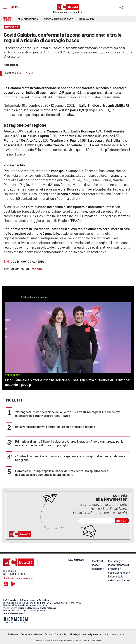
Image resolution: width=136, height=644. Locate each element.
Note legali (75, 634)
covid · (16, 261)
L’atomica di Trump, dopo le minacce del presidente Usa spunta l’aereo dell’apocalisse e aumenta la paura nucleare (62, 473)
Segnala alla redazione (31, 634)
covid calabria (33, 261)
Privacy (48, 634)
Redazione (13, 634)
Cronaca (36, 269)
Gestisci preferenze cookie (96, 634)
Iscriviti (122, 521)
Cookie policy (61, 634)
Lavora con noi (118, 634)
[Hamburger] (5, 7)
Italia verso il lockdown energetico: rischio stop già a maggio (55, 427)
